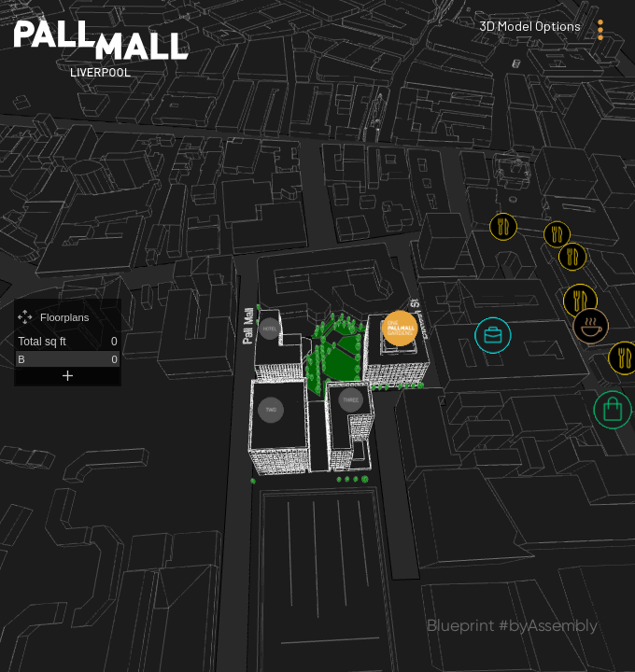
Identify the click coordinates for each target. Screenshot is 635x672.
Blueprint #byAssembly (512, 625)
